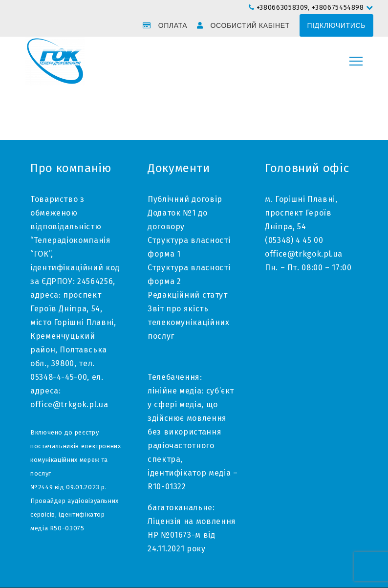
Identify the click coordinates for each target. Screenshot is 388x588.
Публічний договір (185, 199)
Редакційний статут (188, 295)
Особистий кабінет (250, 25)
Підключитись (336, 25)
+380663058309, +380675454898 (312, 8)
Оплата (173, 25)
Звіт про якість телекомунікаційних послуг (189, 322)
